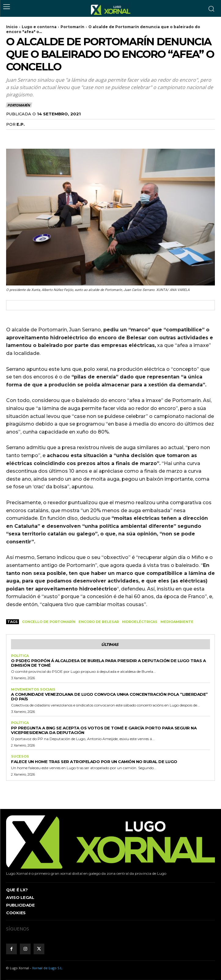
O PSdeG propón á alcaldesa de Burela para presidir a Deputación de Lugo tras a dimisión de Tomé (108, 663)
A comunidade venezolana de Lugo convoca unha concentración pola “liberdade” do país (109, 697)
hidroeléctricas (140, 622)
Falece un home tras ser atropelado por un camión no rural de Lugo (94, 762)
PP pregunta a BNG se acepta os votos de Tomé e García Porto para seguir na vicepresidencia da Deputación (104, 730)
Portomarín (72, 27)
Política (20, 656)
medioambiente (177, 622)
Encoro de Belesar (99, 622)
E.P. (21, 124)
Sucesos (20, 756)
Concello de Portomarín (49, 622)
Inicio (12, 27)
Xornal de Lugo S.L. (48, 968)
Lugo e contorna (39, 27)
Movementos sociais (33, 689)
